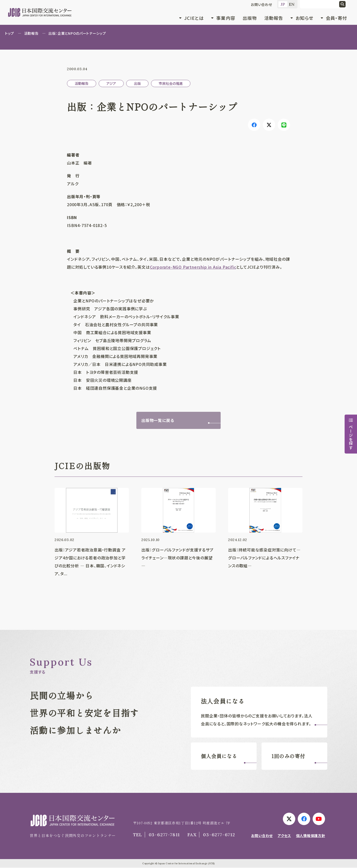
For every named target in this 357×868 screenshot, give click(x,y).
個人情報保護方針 (311, 836)
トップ (10, 33)
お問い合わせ (262, 4)
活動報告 (274, 18)
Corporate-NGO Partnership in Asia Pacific (193, 267)
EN (292, 4)
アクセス (284, 836)
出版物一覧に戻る (158, 420)
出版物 (250, 18)
